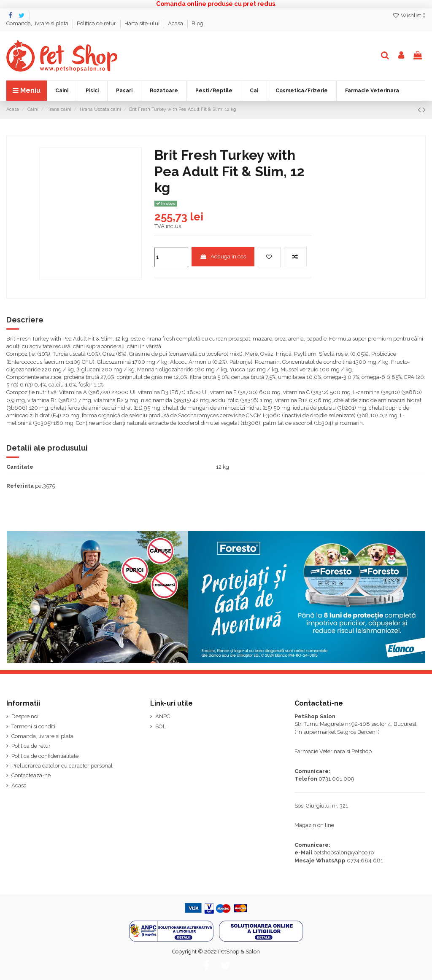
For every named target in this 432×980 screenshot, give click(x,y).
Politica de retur (97, 23)
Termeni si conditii (34, 726)
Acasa (176, 23)
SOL (161, 726)
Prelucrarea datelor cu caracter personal (62, 766)
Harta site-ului (143, 23)
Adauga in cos (223, 256)
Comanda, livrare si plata (38, 23)
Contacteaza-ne (31, 775)
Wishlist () (409, 15)
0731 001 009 (336, 779)
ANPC (163, 716)
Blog (197, 23)
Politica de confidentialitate (45, 756)
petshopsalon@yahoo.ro (344, 852)
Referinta (20, 486)
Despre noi (25, 716)
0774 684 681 (365, 861)
